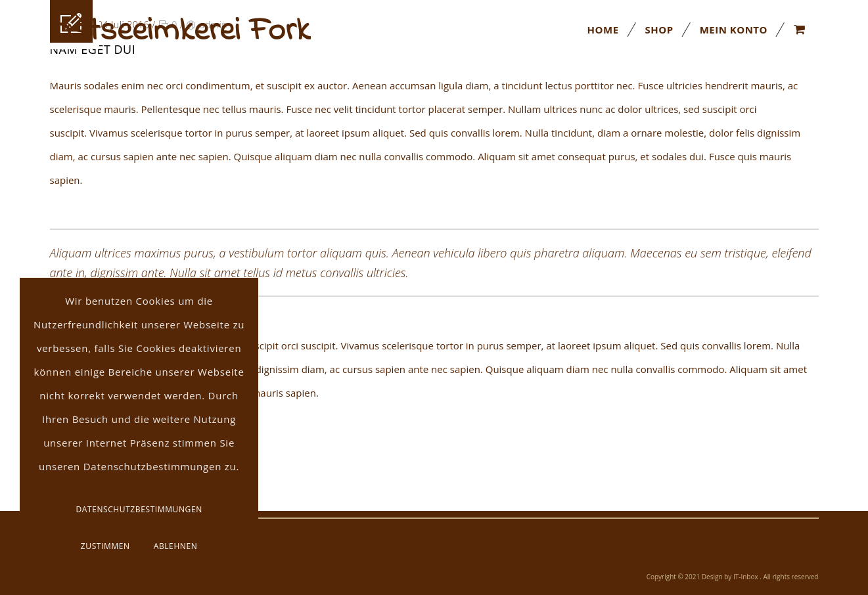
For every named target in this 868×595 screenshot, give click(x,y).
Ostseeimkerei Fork (180, 31)
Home (603, 30)
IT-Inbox (746, 577)
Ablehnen (176, 546)
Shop (659, 30)
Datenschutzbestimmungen (139, 509)
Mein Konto (734, 30)
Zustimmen (105, 546)
